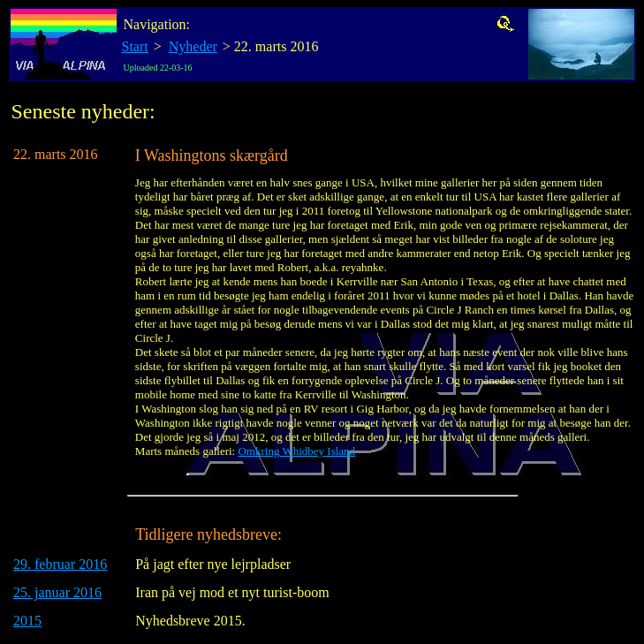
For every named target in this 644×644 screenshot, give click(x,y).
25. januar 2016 (57, 592)
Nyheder (193, 46)
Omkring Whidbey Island (296, 451)
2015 (27, 621)
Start (135, 46)
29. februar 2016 (60, 564)
